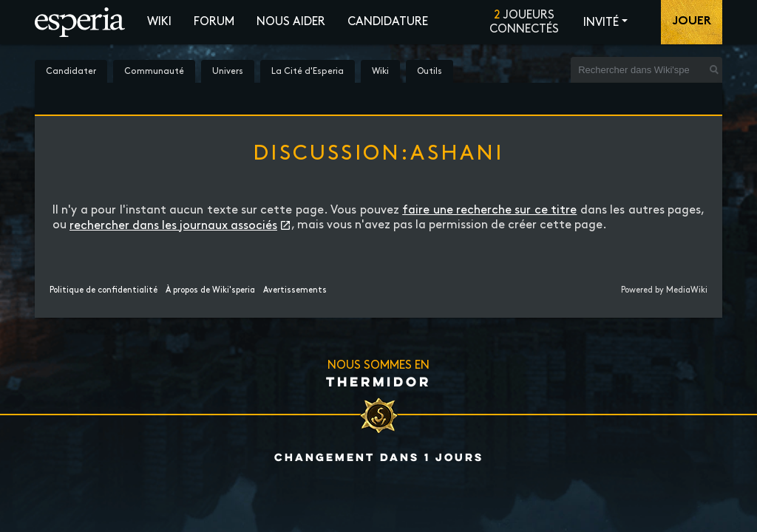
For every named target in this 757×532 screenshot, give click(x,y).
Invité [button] (601, 23)
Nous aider (291, 22)
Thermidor (378, 381)
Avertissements (295, 290)
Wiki (159, 22)
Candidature (388, 22)
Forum (214, 22)
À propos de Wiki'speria (210, 290)
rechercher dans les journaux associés (173, 226)
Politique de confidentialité (103, 290)
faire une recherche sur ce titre (489, 210)
